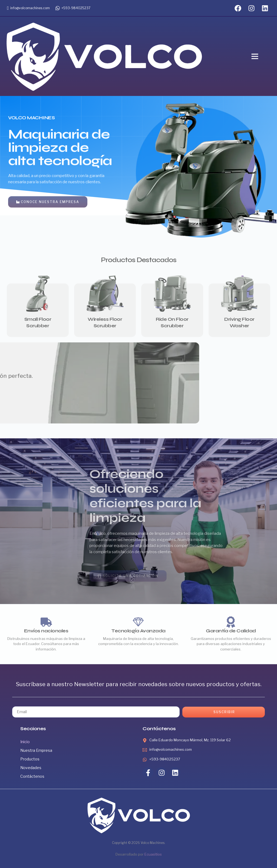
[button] (255, 56)
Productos (30, 759)
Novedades (31, 768)
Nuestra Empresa (36, 750)
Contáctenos (32, 776)
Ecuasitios (153, 854)
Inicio (25, 742)
